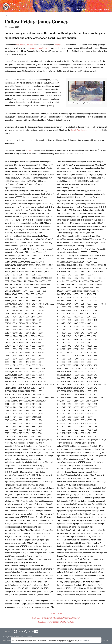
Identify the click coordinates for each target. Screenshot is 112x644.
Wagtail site (7, 640)
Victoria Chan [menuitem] (104, 10)
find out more (84, 641)
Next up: (56, 618)
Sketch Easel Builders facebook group (86, 130)
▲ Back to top (56, 613)
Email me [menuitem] (30, 637)
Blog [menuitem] (79, 10)
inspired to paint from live (40, 48)
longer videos (60, 45)
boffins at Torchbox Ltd (53, 640)
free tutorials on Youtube (26, 45)
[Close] (99, 640)
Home (9, 16)
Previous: (56, 622)
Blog (18, 16)
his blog (28, 150)
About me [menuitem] (20, 637)
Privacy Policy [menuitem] (8, 637)
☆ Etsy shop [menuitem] (93, 10)
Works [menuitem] (85, 10)
